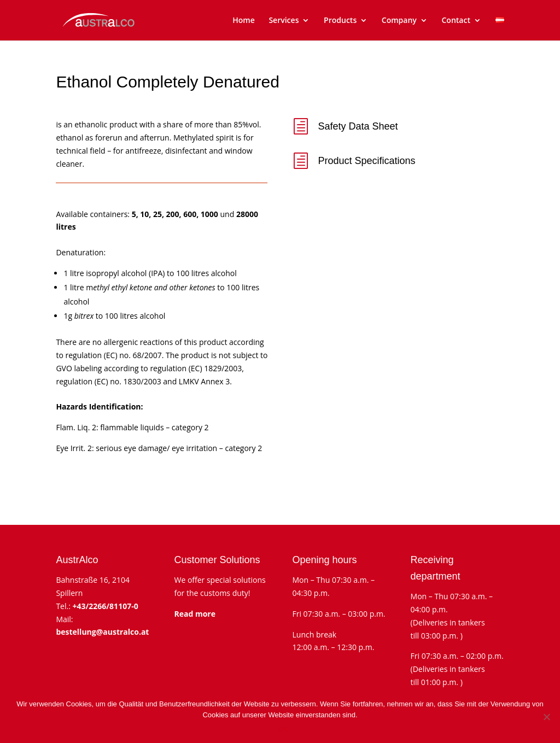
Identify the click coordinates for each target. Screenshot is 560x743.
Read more (195, 614)
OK (283, 729)
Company (399, 21)
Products (340, 21)
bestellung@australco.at (102, 632)
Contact (456, 21)
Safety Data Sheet (358, 126)
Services (284, 21)
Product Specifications (367, 161)
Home (244, 21)
